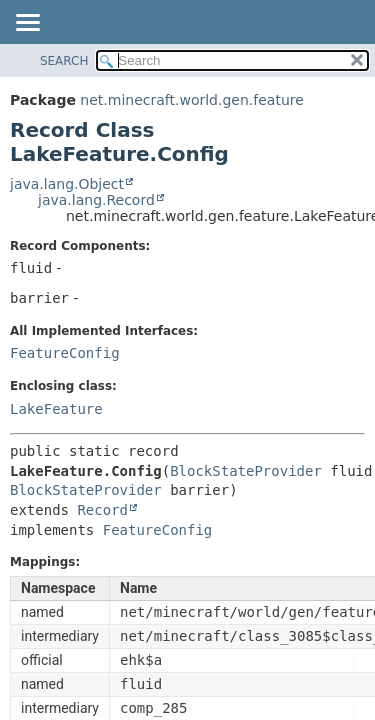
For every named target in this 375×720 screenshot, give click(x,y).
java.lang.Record (96, 200)
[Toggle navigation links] (27, 24)
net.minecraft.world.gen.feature (191, 100)
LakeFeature (56, 409)
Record (102, 510)
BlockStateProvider (246, 471)
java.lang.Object (67, 184)
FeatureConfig (65, 353)
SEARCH (64, 61)
